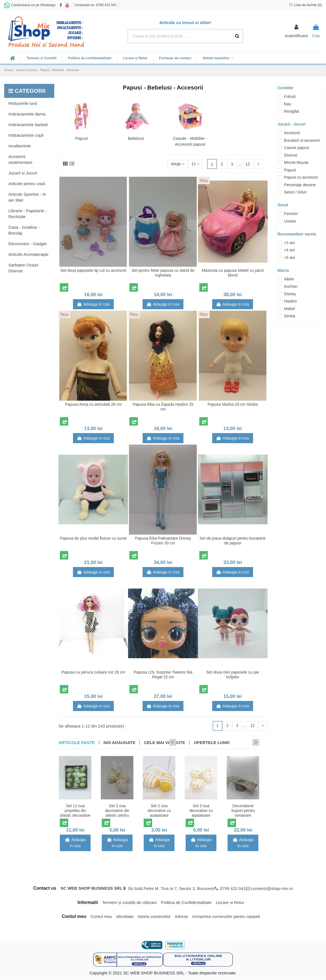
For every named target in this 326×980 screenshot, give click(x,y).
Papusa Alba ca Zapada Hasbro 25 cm (163, 407)
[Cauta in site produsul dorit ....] (237, 36)
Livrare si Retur (230, 903)
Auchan (291, 286)
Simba (290, 316)
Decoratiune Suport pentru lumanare (243, 811)
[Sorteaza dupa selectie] (176, 164)
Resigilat (292, 111)
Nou (288, 104)
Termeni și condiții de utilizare (129, 903)
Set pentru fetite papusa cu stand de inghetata (163, 273)
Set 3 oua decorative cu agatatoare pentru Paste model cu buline (201, 815)
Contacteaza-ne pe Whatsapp (30, 5)
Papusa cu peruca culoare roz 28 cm (93, 672)
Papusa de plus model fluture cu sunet (93, 538)
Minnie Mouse (296, 162)
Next (256, 743)
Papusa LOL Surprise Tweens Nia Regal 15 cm (163, 675)
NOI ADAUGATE (119, 743)
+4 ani (290, 250)
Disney (290, 294)
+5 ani (290, 258)
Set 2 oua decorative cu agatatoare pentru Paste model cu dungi (159, 815)
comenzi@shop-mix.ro (272, 889)
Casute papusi (297, 148)
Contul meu (101, 917)
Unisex (290, 221)
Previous (248, 743)
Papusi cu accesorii (301, 177)
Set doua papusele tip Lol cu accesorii (93, 270)
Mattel (289, 309)
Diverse (291, 155)
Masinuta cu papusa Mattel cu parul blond (233, 273)
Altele (289, 279)
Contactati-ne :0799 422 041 (95, 5)
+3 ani (290, 243)
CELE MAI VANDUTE (165, 743)
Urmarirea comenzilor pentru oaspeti (226, 917)
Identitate (125, 917)
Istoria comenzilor (154, 917)
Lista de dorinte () (305, 5)
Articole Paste (77, 743)
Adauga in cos (93, 304)
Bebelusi (136, 138)
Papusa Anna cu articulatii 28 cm (93, 404)
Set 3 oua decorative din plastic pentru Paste (117, 813)
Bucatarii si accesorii (302, 140)
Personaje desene (300, 185)
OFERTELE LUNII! (212, 743)
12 (195, 164)
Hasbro (290, 301)
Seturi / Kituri (295, 192)
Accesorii (292, 133)
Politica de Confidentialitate (186, 903)
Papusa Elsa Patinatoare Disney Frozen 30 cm (163, 541)
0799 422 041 (233, 889)
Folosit (290, 96)
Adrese (181, 917)
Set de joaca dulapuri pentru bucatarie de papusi (233, 541)
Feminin (291, 214)
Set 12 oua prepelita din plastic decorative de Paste (75, 813)
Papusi (82, 138)
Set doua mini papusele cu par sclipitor (233, 675)
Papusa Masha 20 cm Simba (233, 404)
